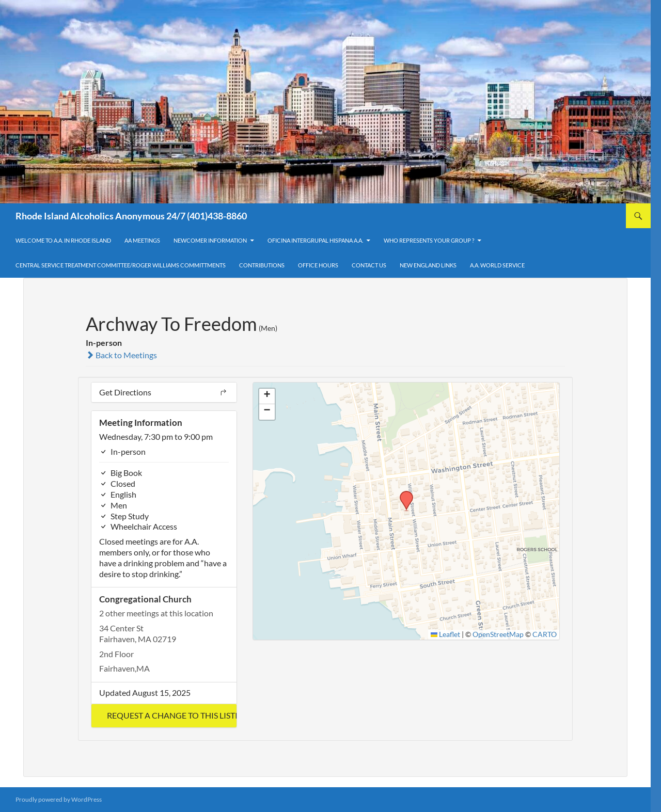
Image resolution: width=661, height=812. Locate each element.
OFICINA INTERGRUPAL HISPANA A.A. (315, 240)
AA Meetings (142, 240)
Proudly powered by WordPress (59, 799)
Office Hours (318, 265)
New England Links (428, 265)
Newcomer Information (210, 240)
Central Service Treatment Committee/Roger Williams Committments (121, 265)
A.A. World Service (497, 265)
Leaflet (446, 634)
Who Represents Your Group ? (429, 240)
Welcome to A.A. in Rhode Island (63, 240)
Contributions (262, 265)
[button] (164, 716)
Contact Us (369, 265)
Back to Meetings (121, 355)
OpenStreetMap (498, 634)
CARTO (545, 634)
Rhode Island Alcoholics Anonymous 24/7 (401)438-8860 (131, 216)
